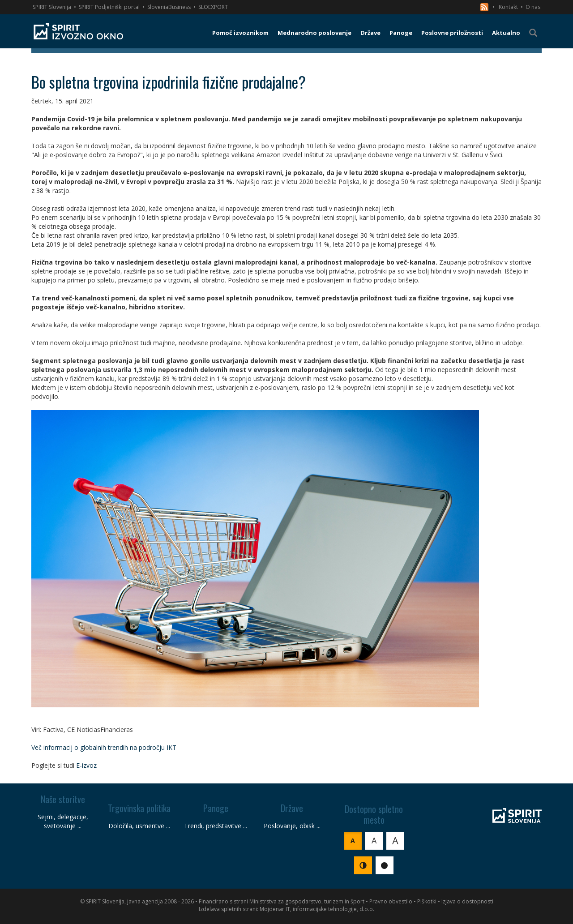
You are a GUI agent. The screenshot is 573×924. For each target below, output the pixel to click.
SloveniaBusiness (169, 7)
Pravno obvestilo (391, 901)
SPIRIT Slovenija (52, 7)
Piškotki (427, 901)
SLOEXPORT (213, 7)
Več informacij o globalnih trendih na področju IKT (104, 747)
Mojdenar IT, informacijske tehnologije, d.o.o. (317, 909)
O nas (533, 7)
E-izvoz (86, 765)
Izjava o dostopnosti (467, 901)
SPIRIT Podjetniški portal (109, 7)
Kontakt (508, 7)
